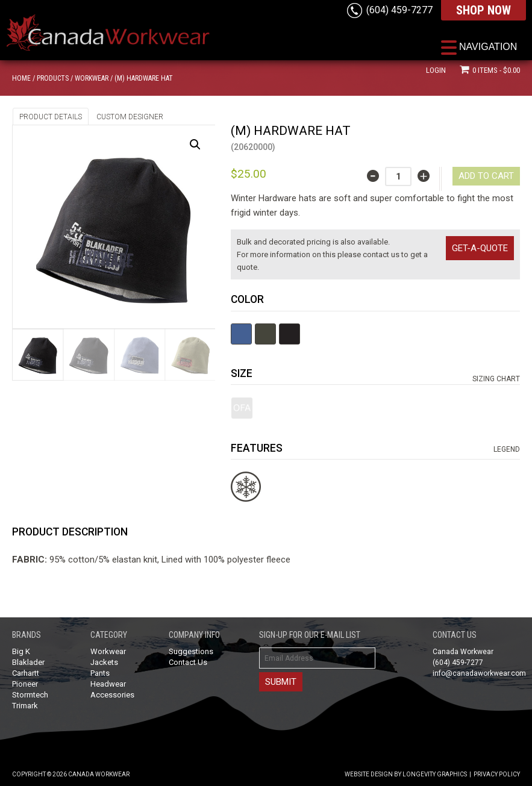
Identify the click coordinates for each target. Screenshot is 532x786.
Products (53, 78)
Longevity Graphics (435, 774)
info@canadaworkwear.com (479, 673)
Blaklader (28, 662)
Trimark (25, 706)
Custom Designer (130, 117)
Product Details (51, 117)
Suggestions (191, 651)
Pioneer (25, 684)
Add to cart (486, 176)
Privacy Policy (497, 774)
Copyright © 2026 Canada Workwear (71, 774)
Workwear (92, 78)
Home (21, 78)
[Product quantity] (398, 176)
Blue (241, 334)
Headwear (108, 684)
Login (436, 70)
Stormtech (30, 695)
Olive (265, 334)
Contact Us (188, 662)
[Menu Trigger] (479, 47)
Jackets (104, 662)
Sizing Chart (496, 379)
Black (289, 334)
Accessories (112, 695)
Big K (21, 651)
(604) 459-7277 (399, 10)
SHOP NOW (483, 10)
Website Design (369, 774)
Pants (100, 673)
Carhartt (26, 673)
